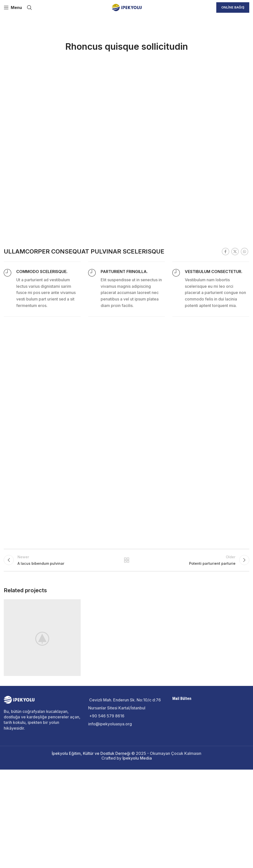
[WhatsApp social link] (245, 430)
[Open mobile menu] (13, 7)
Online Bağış (233, 7)
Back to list (126, 740)
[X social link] (235, 430)
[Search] (29, 7)
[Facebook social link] (226, 430)
